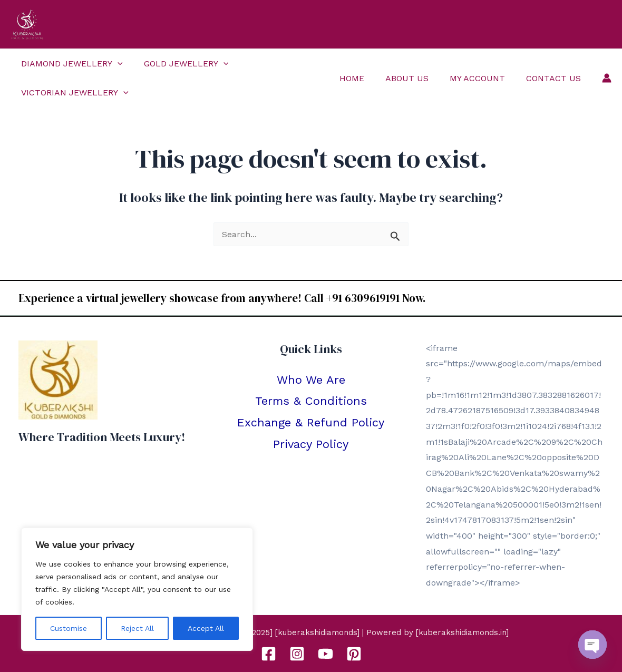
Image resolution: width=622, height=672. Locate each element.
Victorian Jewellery (73, 92)
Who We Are (311, 380)
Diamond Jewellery (70, 64)
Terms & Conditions (311, 401)
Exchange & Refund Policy (311, 422)
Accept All (206, 628)
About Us (417, 78)
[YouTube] (325, 654)
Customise (69, 628)
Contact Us (556, 78)
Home (367, 78)
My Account (484, 78)
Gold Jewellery (180, 64)
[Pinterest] (354, 654)
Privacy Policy (311, 444)
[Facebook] (269, 654)
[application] (115, 64)
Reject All (137, 628)
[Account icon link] (607, 78)
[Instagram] (297, 654)
